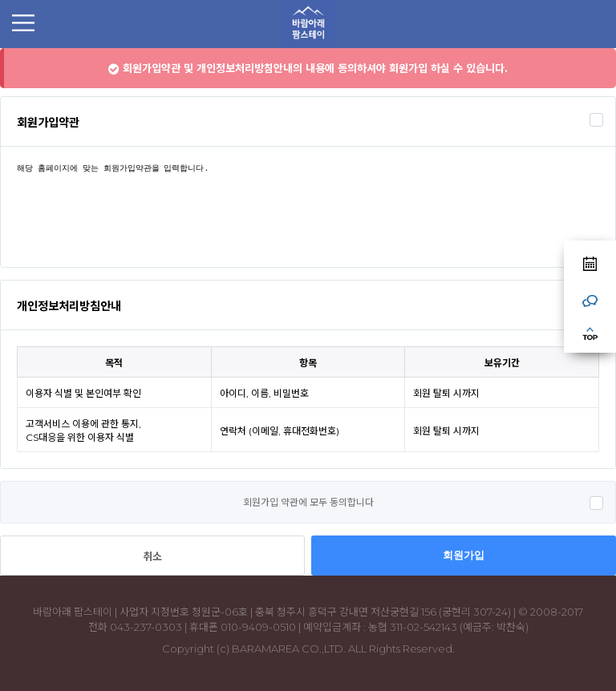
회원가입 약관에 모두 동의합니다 (308, 502)
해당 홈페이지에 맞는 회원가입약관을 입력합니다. (308, 207)
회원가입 (464, 555)
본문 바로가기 (0, 48)
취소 (152, 556)
